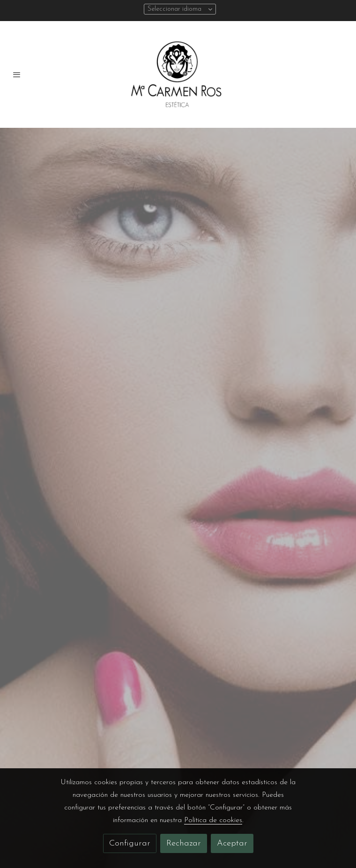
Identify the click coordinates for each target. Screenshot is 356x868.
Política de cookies (213, 820)
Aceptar (232, 843)
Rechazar (184, 843)
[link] (178, 74)
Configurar (130, 843)
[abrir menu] (17, 74)
